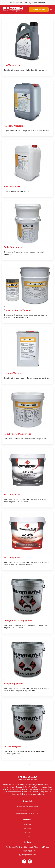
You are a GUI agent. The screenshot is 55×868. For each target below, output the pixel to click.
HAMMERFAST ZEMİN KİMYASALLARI (27, 810)
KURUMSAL (27, 832)
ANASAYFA (28, 825)
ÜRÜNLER (27, 829)
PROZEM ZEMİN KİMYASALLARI (27, 806)
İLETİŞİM (28, 836)
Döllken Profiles (39, 9)
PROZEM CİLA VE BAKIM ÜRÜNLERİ (27, 814)
